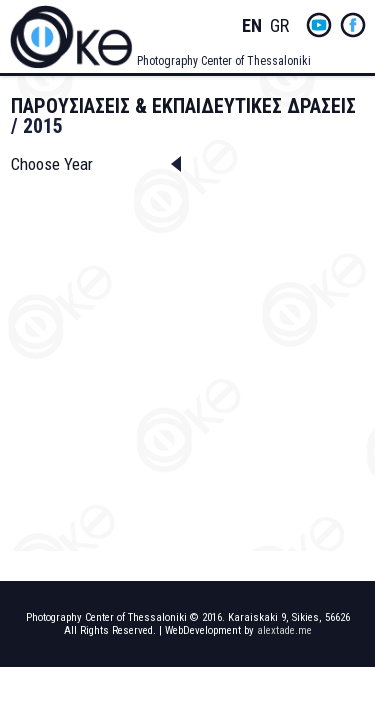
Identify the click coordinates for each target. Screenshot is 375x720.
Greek (280, 26)
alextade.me (284, 630)
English (252, 26)
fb (353, 25)
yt (319, 25)
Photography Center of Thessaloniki (224, 61)
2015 (43, 126)
